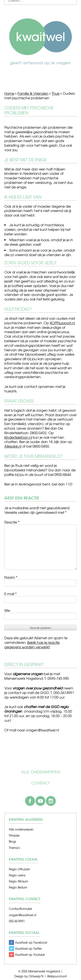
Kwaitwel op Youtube (30, 955)
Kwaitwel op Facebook (31, 942)
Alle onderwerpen (40, 772)
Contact (41, 783)
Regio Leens (17, 875)
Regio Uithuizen (19, 869)
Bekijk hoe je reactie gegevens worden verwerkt (32, 645)
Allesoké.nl (13, 446)
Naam (11, 577)
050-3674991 (17, 921)
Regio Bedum (18, 887)
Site (7, 610)
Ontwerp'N (36, 976)
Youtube (40, 801)
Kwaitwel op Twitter (29, 949)
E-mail (10, 594)
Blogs (12, 841)
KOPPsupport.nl (62, 323)
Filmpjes (14, 835)
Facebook (30, 801)
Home (9, 93)
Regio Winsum (18, 881)
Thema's (14, 848)
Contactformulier (21, 909)
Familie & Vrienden (33, 93)
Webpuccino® (57, 976)
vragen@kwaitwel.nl (23, 915)
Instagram (51, 801)
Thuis (56, 93)
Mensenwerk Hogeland (44, 971)
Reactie (12, 522)
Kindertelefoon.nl (18, 437)
